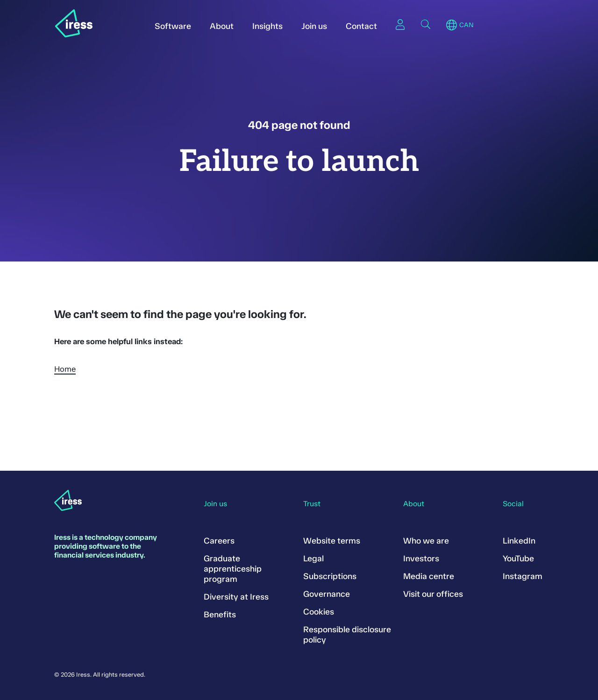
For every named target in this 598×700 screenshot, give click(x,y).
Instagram (523, 576)
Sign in (400, 24)
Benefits (220, 615)
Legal (313, 559)
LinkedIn (519, 541)
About (222, 26)
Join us (314, 26)
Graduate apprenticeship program (233, 569)
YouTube (518, 559)
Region (452, 25)
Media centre (429, 576)
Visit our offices (433, 594)
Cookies (319, 612)
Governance (327, 594)
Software (173, 26)
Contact (361, 26)
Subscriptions (330, 576)
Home (65, 369)
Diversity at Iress (236, 597)
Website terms (332, 541)
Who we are (426, 541)
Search (426, 24)
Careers (219, 541)
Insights (267, 26)
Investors (421, 559)
